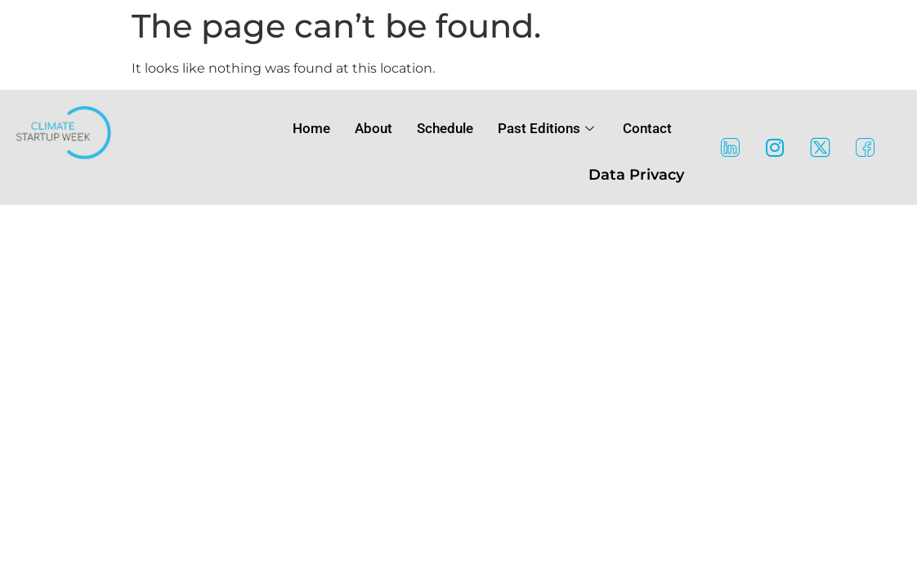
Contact (647, 128)
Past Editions (548, 128)
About (374, 128)
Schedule (445, 128)
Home (311, 128)
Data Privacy (636, 175)
